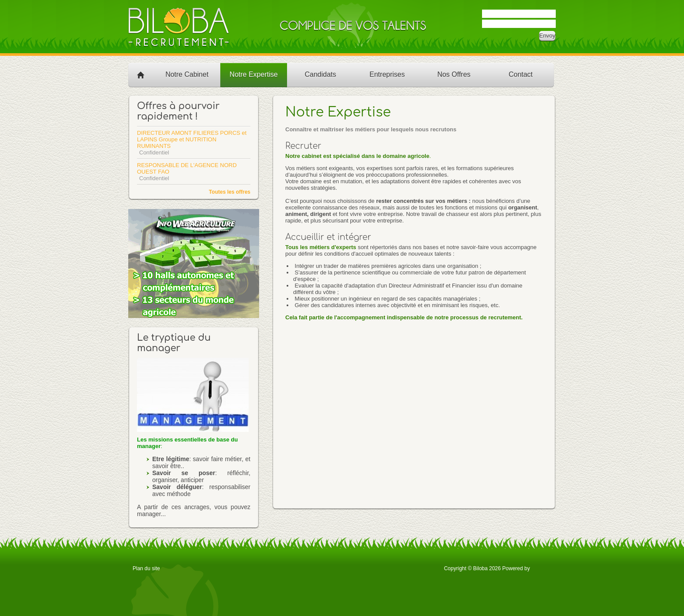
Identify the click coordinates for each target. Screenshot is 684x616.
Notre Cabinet (187, 74)
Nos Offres (454, 74)
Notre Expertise (253, 74)
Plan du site (146, 568)
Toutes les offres (230, 192)
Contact (521, 74)
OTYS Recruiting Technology (541, 568)
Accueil (141, 75)
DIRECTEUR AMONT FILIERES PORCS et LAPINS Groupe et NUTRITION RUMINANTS (192, 139)
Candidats (320, 74)
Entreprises (387, 74)
